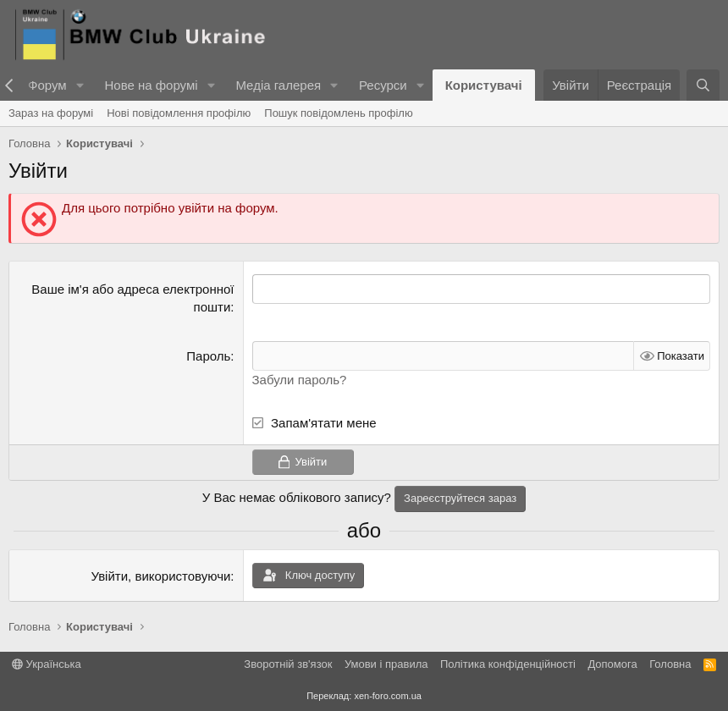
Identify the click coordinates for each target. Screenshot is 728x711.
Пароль (208, 356)
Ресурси (383, 85)
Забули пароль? (300, 380)
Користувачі (484, 85)
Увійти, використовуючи (160, 576)
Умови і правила (386, 664)
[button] (80, 85)
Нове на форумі (151, 85)
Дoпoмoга (612, 664)
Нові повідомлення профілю (179, 113)
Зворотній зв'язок (288, 664)
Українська (47, 664)
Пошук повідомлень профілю (338, 113)
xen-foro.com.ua (387, 696)
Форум (47, 85)
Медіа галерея (278, 85)
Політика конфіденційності (508, 664)
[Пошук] (703, 85)
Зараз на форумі (51, 113)
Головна (670, 664)
